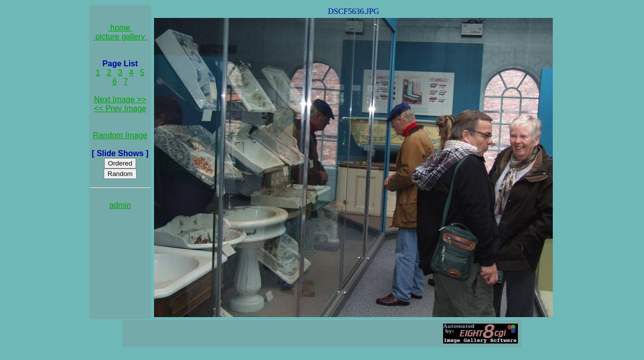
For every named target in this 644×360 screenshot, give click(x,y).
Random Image (120, 135)
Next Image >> (120, 99)
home (120, 28)
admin (120, 205)
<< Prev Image (120, 108)
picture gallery (120, 37)
